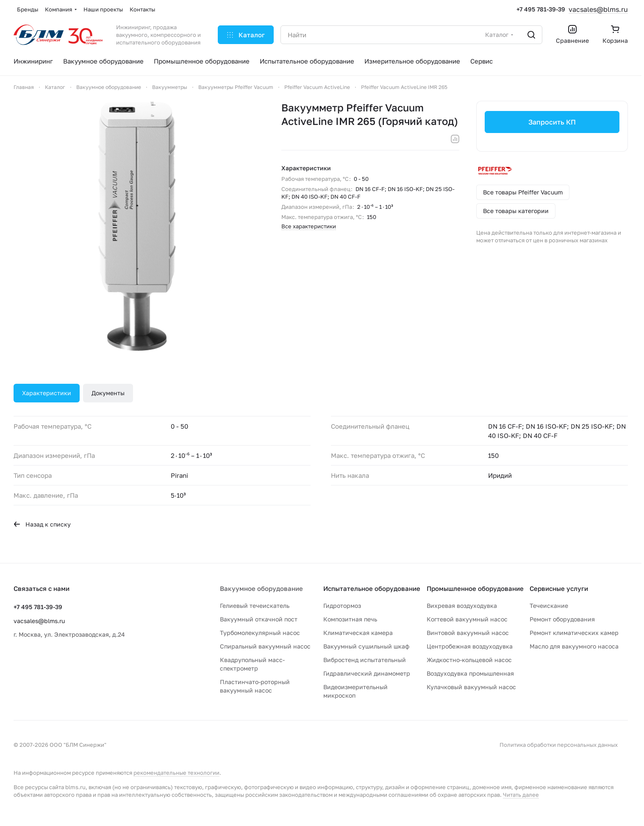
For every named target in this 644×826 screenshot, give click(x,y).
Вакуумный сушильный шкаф (366, 646)
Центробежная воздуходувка (470, 646)
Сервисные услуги (559, 588)
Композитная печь (350, 619)
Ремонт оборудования (562, 619)
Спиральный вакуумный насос (265, 646)
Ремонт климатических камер (574, 633)
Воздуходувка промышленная (470, 673)
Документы (108, 393)
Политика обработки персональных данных (559, 745)
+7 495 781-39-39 (541, 9)
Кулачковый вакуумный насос (471, 687)
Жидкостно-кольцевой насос (469, 660)
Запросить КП (552, 122)
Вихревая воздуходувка (462, 606)
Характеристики (47, 393)
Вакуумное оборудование (261, 588)
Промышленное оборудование (475, 588)
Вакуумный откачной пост (259, 619)
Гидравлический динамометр (367, 673)
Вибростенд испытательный (365, 660)
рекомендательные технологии (176, 773)
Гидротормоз (342, 606)
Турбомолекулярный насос (260, 633)
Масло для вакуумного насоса (574, 646)
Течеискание (549, 606)
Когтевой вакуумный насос (467, 619)
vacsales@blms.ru (598, 9)
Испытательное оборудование (372, 588)
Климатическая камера (358, 633)
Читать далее (521, 795)
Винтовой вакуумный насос (468, 633)
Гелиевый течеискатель (255, 606)
